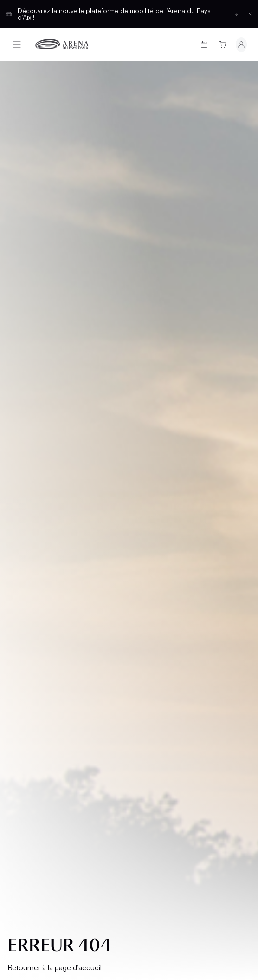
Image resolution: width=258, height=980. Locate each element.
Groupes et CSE (43, 632)
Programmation (45, 552)
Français (95, 796)
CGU (22, 704)
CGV (22, 688)
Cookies (29, 735)
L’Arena (28, 617)
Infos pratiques (44, 592)
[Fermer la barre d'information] (250, 14)
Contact (153, 624)
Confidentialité (41, 720)
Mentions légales (30, 668)
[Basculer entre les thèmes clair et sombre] (227, 796)
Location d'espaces (154, 588)
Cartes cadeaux (31, 572)
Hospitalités (160, 568)
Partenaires (158, 608)
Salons (150, 552)
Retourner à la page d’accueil (55, 322)
